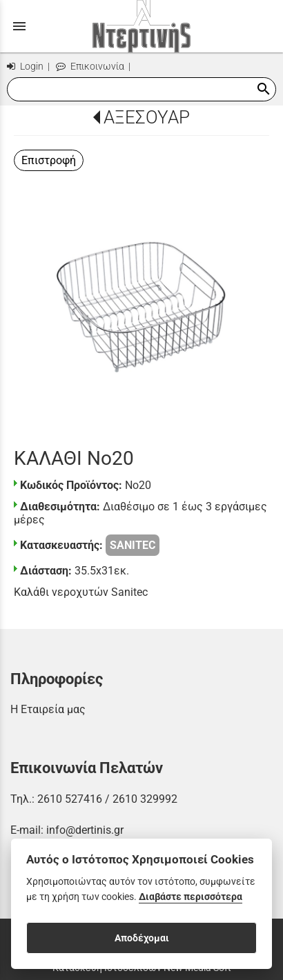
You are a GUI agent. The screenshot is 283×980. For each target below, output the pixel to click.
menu (19, 26)
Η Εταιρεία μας (48, 709)
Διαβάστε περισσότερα (191, 897)
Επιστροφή (49, 160)
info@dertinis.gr (85, 830)
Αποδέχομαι (142, 938)
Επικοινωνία (90, 67)
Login (25, 67)
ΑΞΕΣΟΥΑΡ (147, 117)
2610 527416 (70, 799)
